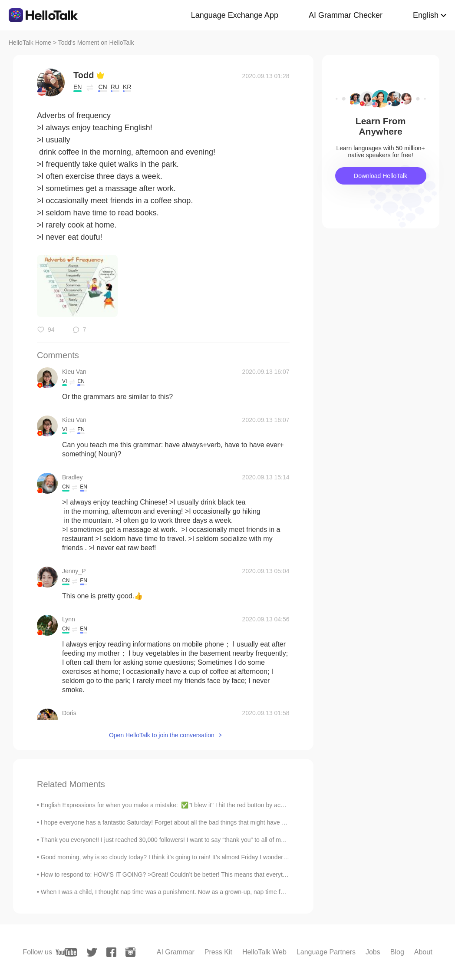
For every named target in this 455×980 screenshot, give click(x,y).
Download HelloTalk (381, 176)
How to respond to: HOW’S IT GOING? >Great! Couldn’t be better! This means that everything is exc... (179, 874)
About (423, 952)
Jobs (373, 952)
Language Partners (326, 952)
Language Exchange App (235, 15)
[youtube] (66, 952)
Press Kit (218, 952)
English (426, 15)
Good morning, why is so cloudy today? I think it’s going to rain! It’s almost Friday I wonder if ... (168, 857)
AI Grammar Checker (346, 15)
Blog (397, 952)
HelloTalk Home (30, 43)
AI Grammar (176, 952)
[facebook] (111, 952)
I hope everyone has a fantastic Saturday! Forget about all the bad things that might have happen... (174, 822)
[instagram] (130, 952)
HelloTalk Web (264, 952)
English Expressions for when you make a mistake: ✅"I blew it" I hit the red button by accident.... (172, 805)
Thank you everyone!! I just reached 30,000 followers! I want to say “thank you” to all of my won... (171, 840)
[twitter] (92, 952)
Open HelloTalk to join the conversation (162, 735)
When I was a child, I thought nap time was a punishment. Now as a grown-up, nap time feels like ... (175, 892)
